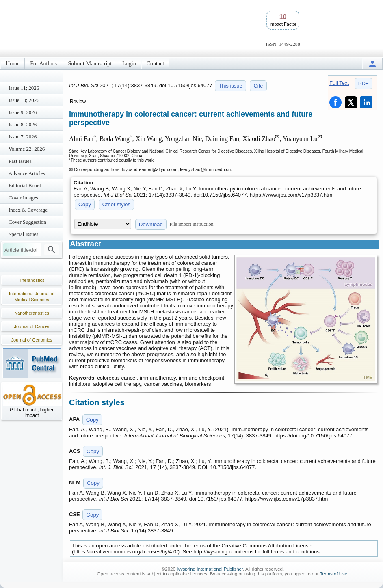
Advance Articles (27, 173)
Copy (85, 204)
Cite (258, 86)
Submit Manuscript (90, 64)
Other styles (116, 204)
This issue (230, 86)
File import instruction (192, 224)
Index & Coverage (28, 210)
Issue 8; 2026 (23, 124)
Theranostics (32, 280)
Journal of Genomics (32, 340)
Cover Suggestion (27, 222)
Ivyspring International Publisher (210, 569)
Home (13, 64)
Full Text (339, 83)
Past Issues (20, 161)
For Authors (44, 64)
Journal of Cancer (32, 326)
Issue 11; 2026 (24, 88)
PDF (364, 83)
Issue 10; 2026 (24, 100)
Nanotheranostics (32, 313)
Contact (156, 64)
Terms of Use (333, 574)
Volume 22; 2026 (27, 149)
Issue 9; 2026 (23, 112)
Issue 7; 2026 (23, 137)
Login (129, 64)
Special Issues (23, 234)
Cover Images (23, 198)
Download (151, 224)
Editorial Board (25, 185)
